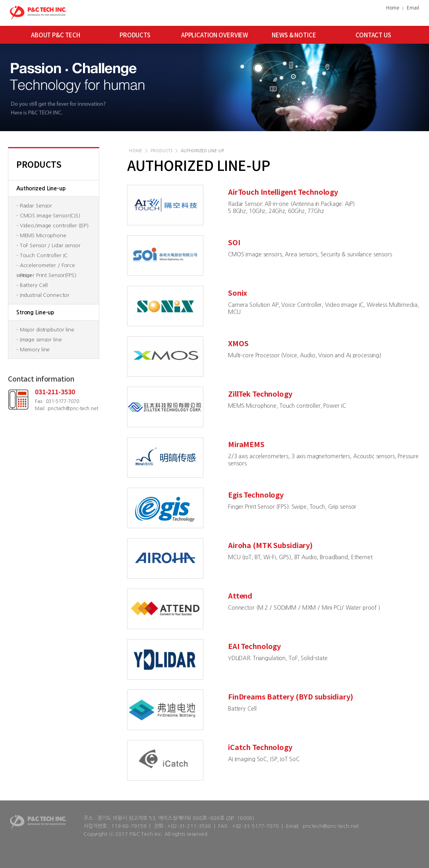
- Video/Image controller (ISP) (52, 226)
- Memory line (33, 350)
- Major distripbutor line (45, 330)
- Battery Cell (32, 285)
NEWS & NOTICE (294, 35)
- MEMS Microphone (41, 235)
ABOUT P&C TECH (56, 35)
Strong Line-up (35, 312)
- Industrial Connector (43, 295)
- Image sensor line (39, 340)
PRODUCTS (135, 35)
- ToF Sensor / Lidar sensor (48, 245)
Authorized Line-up (41, 188)
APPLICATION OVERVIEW (214, 35)
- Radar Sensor (34, 206)
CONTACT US (373, 35)
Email (413, 8)
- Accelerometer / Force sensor (46, 266)
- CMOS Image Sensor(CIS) (48, 216)
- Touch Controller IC (42, 255)
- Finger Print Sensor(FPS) (46, 275)
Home (393, 8)
